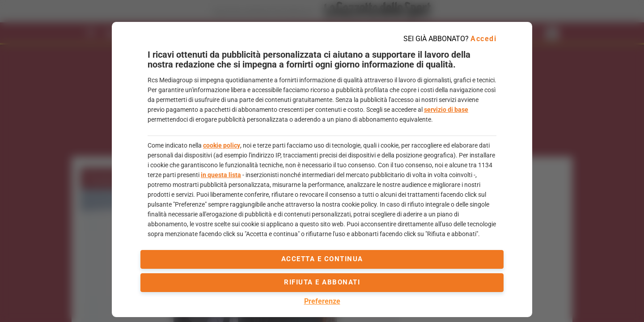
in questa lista (221, 175)
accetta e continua (322, 259)
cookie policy (222, 145)
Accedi (483, 39)
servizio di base (446, 110)
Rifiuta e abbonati (322, 282)
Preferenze (322, 301)
